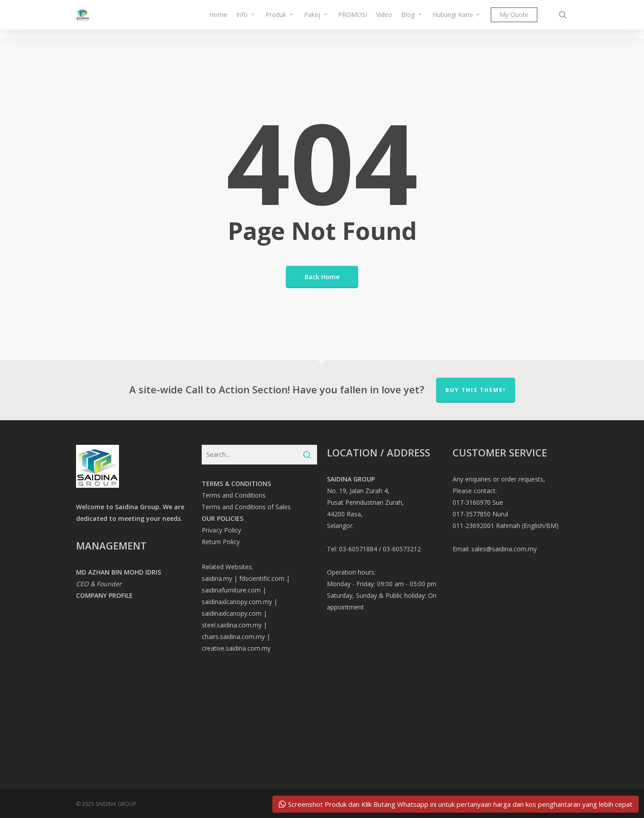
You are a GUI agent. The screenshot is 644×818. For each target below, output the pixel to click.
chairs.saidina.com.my (233, 637)
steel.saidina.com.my (232, 625)
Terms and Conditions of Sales (246, 507)
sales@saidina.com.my (504, 549)
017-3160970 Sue (478, 502)
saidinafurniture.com (231, 590)
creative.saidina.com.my (236, 648)
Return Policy (221, 542)
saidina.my (217, 578)
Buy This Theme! (476, 390)
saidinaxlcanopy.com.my (237, 602)
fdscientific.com (262, 578)
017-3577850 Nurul (480, 514)
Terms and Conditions (234, 495)
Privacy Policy (221, 530)
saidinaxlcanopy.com (232, 613)
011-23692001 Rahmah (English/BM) (506, 526)
